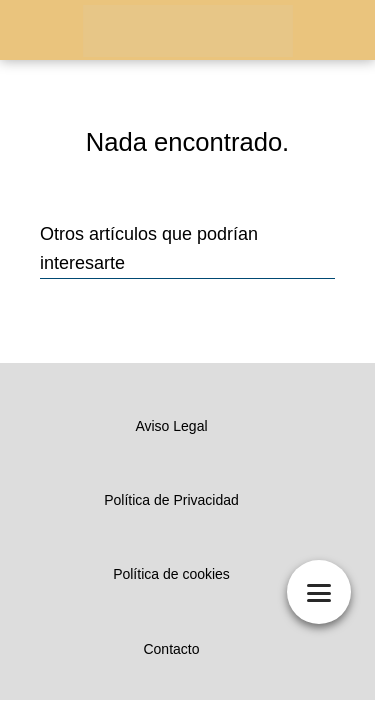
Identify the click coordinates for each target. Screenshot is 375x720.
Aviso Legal (171, 426)
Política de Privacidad (171, 500)
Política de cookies (171, 574)
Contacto (171, 649)
